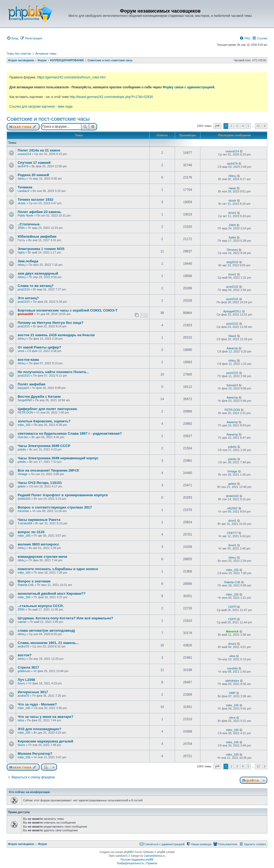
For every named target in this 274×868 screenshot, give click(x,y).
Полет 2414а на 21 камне (39, 150)
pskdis (22, 449)
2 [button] (231, 126)
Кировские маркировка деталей (45, 741)
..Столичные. (29, 224)
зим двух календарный (38, 273)
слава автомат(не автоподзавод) (46, 630)
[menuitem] (12, 38)
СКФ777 (232, 533)
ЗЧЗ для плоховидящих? (39, 729)
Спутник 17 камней (34, 163)
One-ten (23, 437)
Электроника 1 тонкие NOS (41, 249)
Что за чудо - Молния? (37, 704)
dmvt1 (232, 213)
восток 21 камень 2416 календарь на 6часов (56, 335)
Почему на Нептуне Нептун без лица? (51, 323)
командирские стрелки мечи (42, 557)
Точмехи (25, 187)
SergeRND (25, 400)
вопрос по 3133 (31, 532)
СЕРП (232, 607)
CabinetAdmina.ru (155, 856)
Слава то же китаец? (36, 286)
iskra (21, 720)
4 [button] (243, 126)
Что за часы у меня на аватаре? (45, 717)
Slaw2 (232, 336)
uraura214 (24, 154)
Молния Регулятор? (35, 754)
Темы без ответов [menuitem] (19, 54)
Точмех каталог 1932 (35, 200)
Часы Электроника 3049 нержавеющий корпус (58, 458)
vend (21, 351)
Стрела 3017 (28, 667)
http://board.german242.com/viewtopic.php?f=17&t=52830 (111, 97)
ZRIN (21, 228)
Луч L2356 (26, 680)
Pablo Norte (25, 215)
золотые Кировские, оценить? (44, 421)
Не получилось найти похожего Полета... (53, 372)
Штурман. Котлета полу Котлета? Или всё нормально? (65, 618)
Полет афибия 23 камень (39, 212)
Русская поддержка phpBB (137, 860)
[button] (217, 126)
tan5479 (23, 166)
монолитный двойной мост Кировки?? (52, 594)
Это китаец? (28, 298)
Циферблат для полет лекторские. (48, 409)
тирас (232, 188)
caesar (22, 622)
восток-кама (28, 360)
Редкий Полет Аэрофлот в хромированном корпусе (63, 495)
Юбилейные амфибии (37, 236)
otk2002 (232, 508)
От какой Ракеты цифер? (39, 347)
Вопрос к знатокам (34, 581)
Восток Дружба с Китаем (39, 397)
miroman (23, 511)
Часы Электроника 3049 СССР (44, 446)
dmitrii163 (24, 499)
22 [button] (258, 126)
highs (21, 252)
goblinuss (24, 671)
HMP (232, 693)
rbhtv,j (22, 179)
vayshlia (232, 668)
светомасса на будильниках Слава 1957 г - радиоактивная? (70, 433)
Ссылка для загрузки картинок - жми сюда (41, 107)
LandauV (24, 191)
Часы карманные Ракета (39, 520)
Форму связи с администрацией (189, 87)
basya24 (23, 388)
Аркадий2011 (232, 311)
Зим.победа (28, 261)
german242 (25, 314)
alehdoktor (232, 681)
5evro (21, 683)
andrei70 (23, 646)
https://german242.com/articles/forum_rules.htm (71, 77)
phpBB (128, 852)
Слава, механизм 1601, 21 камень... (48, 643)
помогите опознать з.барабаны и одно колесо (58, 569)
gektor (22, 486)
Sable (232, 237)
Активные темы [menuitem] (46, 54)
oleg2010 (232, 262)
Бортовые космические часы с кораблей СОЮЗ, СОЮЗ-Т (68, 310)
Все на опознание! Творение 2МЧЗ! (48, 470)
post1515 (24, 289)
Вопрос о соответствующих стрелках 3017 (55, 507)
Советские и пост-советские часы (48, 119)
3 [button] (237, 126)
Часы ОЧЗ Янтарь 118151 (40, 483)
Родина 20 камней (33, 175)
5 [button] (248, 126)
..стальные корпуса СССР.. (41, 606)
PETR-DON (25, 412)
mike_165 (24, 425)
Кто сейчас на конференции (29, 792)
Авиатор (232, 348)
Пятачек (232, 250)
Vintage (23, 474)
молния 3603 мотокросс (38, 544)
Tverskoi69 (25, 523)
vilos (232, 656)
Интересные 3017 (33, 692)
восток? (25, 655)
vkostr (22, 203)
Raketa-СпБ (26, 585)
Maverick (232, 631)
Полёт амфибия (32, 384)
